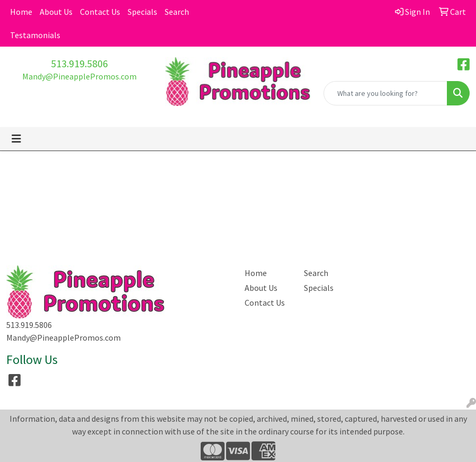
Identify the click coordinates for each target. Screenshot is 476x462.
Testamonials (35, 35)
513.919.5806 (79, 63)
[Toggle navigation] (16, 139)
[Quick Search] (385, 93)
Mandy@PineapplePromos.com (79, 76)
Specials (142, 12)
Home (21, 12)
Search (177, 12)
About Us (56, 12)
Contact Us (100, 12)
